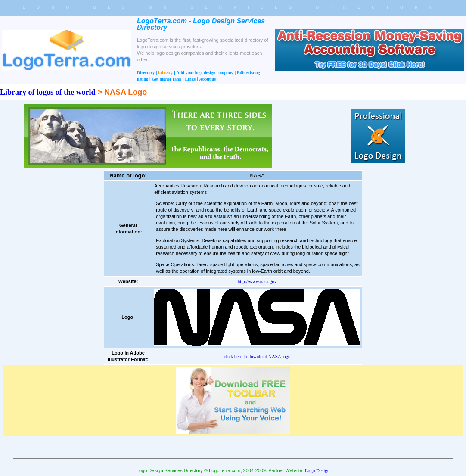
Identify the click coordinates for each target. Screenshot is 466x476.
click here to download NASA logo (257, 356)
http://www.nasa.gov (257, 281)
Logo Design (317, 470)
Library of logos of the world (48, 92)
